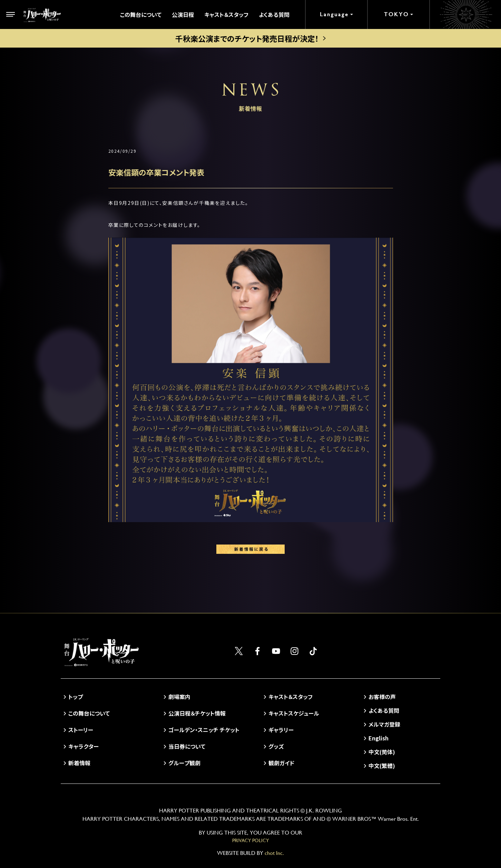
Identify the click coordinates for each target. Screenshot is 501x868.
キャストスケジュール (294, 713)
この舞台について (141, 14)
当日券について (187, 746)
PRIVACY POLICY (250, 840)
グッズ (276, 746)
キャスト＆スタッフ (226, 14)
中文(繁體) (382, 766)
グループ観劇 (184, 763)
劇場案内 (179, 697)
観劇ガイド (281, 763)
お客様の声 (382, 697)
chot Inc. (274, 853)
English (379, 738)
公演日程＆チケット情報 (197, 713)
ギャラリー (281, 730)
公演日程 (183, 14)
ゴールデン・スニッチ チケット (204, 730)
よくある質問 (274, 14)
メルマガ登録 (384, 724)
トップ (76, 697)
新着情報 (79, 763)
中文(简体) (382, 752)
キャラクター (83, 746)
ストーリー (81, 730)
